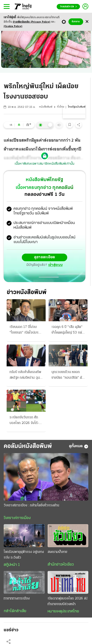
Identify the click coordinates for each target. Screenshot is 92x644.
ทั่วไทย (61, 107)
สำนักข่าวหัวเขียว (61, 565)
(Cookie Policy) (13, 26)
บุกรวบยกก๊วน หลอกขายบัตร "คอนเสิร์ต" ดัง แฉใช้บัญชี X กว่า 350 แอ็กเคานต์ (68, 375)
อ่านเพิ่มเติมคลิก (32, 22)
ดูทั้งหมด (79, 446)
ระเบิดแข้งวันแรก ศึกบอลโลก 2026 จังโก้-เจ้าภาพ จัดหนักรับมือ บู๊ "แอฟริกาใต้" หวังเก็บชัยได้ (26, 421)
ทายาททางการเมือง (17, 599)
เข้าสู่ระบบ (55, 265)
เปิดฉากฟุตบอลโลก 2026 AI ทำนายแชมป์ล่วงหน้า (68, 601)
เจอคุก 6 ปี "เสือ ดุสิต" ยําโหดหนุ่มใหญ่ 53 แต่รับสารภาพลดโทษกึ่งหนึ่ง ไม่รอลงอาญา (68, 330)
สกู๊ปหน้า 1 (12, 565)
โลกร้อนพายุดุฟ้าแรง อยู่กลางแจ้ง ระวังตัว (24, 555)
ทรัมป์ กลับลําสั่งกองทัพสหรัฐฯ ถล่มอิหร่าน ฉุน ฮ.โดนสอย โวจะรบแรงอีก (25, 375)
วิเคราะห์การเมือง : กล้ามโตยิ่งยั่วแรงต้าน (31, 505)
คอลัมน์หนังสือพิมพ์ (28, 446)
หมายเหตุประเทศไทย (63, 611)
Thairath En (68, 7)
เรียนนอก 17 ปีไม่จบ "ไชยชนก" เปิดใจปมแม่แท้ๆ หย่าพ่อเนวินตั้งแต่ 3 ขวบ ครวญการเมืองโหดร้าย (26, 330)
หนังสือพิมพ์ (46, 107)
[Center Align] (87, 22)
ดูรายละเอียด (45, 257)
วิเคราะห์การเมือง (17, 518)
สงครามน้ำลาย (57, 552)
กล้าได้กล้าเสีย (15, 611)
